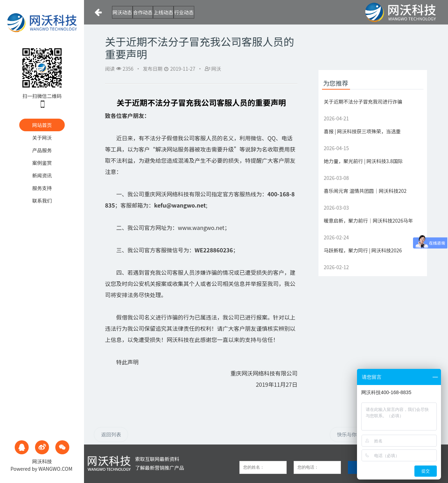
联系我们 (42, 201)
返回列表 (111, 434)
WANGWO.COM (55, 469)
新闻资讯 (42, 175)
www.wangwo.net (201, 227)
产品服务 (42, 150)
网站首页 (42, 125)
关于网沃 (42, 138)
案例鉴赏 (42, 163)
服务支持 (42, 188)
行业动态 (230, 12)
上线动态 (196, 12)
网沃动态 (127, 12)
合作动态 (162, 12)
